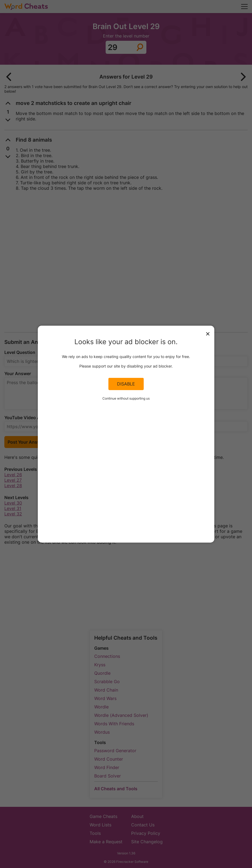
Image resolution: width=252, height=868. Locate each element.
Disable (126, 384)
